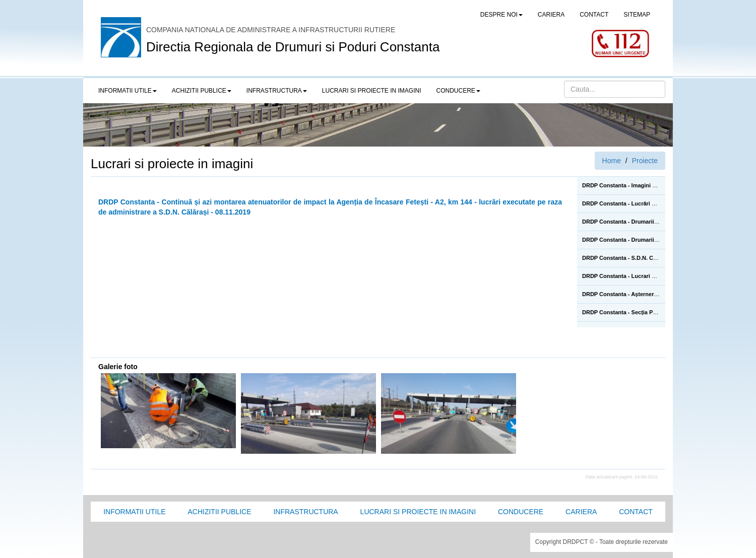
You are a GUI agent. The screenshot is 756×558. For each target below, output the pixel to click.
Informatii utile (134, 512)
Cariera (581, 512)
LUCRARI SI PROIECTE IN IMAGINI (372, 91)
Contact (636, 512)
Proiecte (645, 161)
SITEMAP (637, 15)
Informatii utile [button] (128, 91)
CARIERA (551, 15)
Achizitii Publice (219, 512)
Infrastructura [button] (277, 91)
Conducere (521, 512)
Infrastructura (305, 512)
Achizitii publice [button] (202, 91)
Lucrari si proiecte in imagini (418, 512)
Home (612, 161)
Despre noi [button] (501, 15)
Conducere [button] (458, 91)
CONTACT (594, 15)
